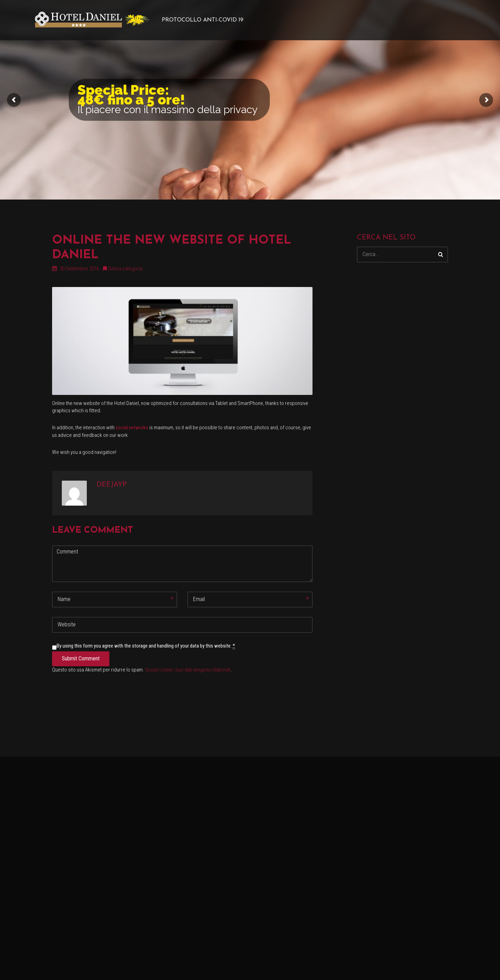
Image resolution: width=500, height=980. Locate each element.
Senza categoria (125, 269)
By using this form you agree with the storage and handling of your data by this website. (146, 646)
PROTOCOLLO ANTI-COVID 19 (203, 20)
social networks (132, 428)
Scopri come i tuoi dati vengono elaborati (188, 670)
